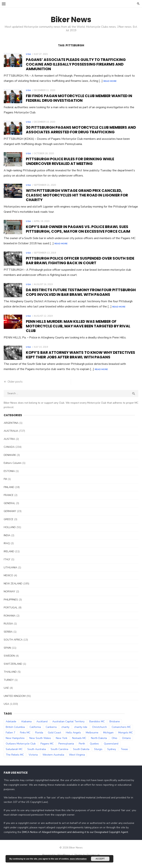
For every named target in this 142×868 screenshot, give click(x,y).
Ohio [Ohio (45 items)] (114, 743)
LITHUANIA (10, 572)
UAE (6, 693)
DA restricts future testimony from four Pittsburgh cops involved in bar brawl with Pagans (81, 292)
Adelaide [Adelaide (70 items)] (11, 726)
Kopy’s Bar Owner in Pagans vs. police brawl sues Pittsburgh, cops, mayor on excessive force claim (78, 229)
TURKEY (9, 685)
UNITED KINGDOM (15, 701)
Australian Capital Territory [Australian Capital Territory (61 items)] (68, 726)
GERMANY (10, 516)
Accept (100, 859)
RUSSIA (8, 629)
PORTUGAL (11, 613)
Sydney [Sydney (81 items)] (112, 754)
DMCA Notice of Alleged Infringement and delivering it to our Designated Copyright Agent (75, 837)
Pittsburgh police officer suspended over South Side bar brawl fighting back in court (80, 261)
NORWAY (9, 597)
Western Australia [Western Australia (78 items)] (53, 760)
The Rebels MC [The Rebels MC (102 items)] (15, 760)
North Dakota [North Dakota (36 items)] (99, 743)
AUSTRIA (9, 444)
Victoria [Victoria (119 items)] (33, 760)
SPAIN (7, 653)
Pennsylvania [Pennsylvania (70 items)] (66, 749)
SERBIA (8, 637)
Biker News (71, 20)
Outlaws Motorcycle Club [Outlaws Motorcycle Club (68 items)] (21, 749)
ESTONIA (9, 476)
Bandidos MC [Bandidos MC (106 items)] (97, 726)
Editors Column (13, 468)
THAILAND (10, 677)
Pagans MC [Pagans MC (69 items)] (47, 749)
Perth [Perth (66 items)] (82, 749)
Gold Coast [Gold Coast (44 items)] (54, 738)
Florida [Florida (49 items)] (39, 738)
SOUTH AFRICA (13, 645)
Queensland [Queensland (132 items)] (111, 749)
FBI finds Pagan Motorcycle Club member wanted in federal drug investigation (79, 98)
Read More (110, 81)
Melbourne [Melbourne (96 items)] (92, 738)
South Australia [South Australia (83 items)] (37, 754)
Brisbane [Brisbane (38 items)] (115, 726)
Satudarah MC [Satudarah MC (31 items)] (14, 754)
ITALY (7, 565)
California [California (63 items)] (35, 732)
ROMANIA (10, 621)
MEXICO (8, 581)
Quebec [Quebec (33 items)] (94, 749)
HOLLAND (10, 532)
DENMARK (10, 460)
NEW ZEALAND (13, 589)
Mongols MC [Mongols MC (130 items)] (126, 738)
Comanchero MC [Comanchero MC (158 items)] (121, 732)
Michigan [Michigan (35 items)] (108, 738)
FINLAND (9, 492)
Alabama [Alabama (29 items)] (26, 726)
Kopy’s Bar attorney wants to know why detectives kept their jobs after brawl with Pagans (81, 360)
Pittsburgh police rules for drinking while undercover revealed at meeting (70, 161)
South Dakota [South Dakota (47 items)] (81, 754)
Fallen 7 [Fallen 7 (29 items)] (10, 738)
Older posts (15, 387)
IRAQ (7, 548)
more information (78, 859)
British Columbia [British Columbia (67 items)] (15, 732)
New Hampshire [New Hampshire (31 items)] (15, 743)
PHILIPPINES (11, 605)
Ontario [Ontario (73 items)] (126, 743)
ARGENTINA (11, 428)
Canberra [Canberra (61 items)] (51, 732)
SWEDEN (9, 661)
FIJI (5, 484)
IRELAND (9, 556)
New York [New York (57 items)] (62, 743)
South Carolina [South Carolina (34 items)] (59, 754)
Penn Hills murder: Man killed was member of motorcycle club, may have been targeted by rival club (78, 331)
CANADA (9, 452)
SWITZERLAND (13, 669)
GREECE (9, 524)
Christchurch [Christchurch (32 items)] (99, 732)
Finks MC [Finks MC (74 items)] (25, 738)
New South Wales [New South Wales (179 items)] (40, 743)
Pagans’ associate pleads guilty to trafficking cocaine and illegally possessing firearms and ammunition (76, 64)
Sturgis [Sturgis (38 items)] (98, 754)
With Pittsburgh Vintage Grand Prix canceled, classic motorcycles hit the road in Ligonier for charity (77, 195)
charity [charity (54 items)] (65, 732)
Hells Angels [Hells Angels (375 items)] (73, 738)
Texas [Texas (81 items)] (124, 754)
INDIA (7, 540)
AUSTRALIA (11, 436)
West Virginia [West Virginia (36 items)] (77, 760)
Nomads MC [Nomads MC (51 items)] (79, 743)
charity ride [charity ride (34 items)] (81, 732)
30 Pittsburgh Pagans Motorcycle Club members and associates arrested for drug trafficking (81, 130)
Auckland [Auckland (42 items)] (42, 726)
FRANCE (9, 500)
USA (28, 54)
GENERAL (9, 508)
